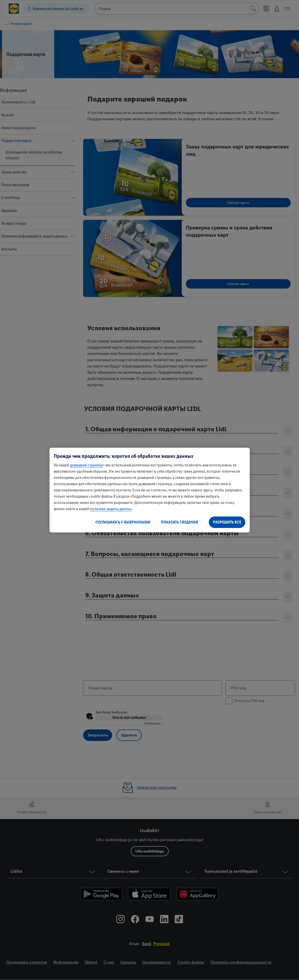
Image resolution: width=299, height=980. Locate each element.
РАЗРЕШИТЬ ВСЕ (227, 522)
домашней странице (86, 465)
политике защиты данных (111, 509)
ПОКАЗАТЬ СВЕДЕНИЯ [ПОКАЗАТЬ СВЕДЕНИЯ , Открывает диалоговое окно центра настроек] (179, 522)
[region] (150, 490)
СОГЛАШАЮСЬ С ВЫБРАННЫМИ (123, 522)
